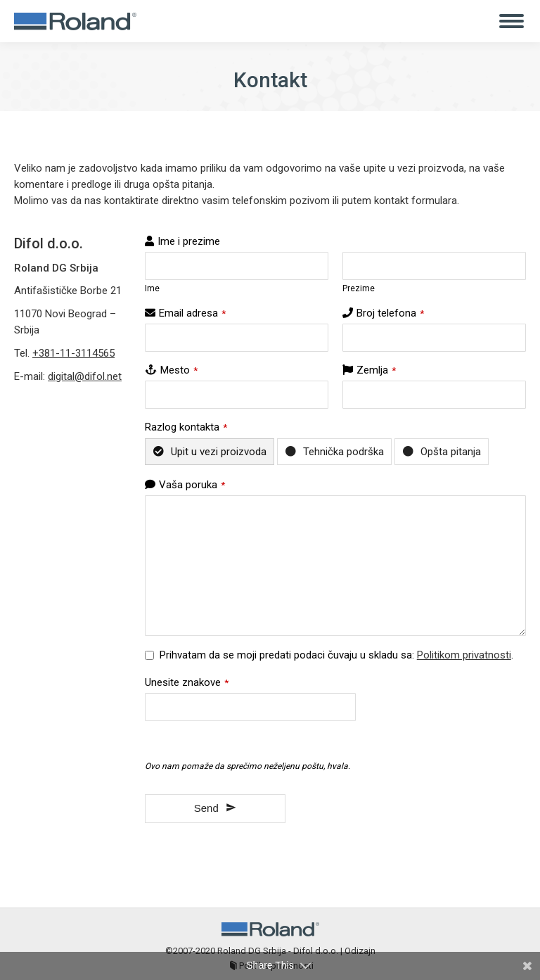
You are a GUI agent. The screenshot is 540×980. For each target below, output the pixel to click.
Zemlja (376, 370)
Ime (152, 288)
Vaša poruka (192, 485)
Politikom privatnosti (464, 655)
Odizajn (360, 951)
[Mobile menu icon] (512, 21)
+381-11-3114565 (73, 353)
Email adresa (192, 313)
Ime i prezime (189, 241)
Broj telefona (390, 313)
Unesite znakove (187, 682)
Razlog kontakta (186, 427)
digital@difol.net (85, 376)
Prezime (359, 288)
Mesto (179, 370)
